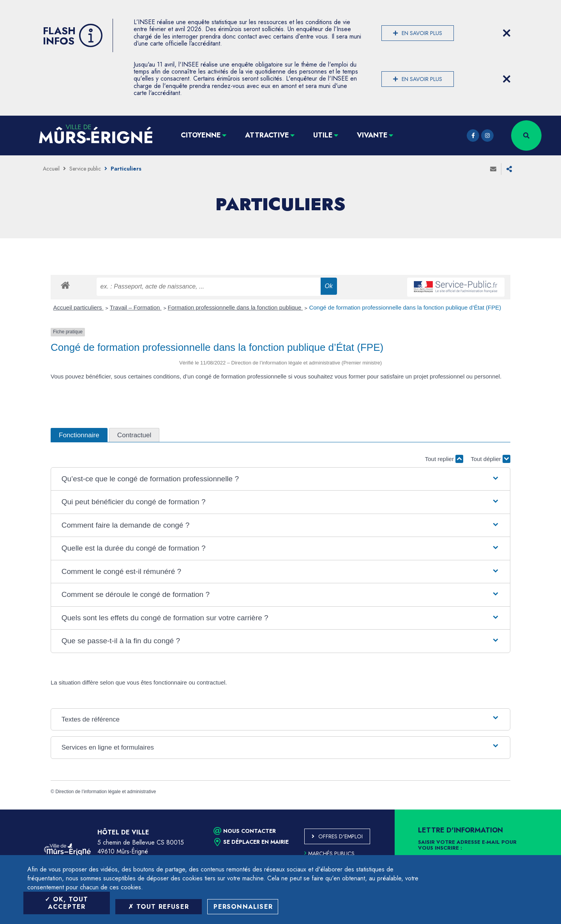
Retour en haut (538, 810)
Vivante (372, 135)
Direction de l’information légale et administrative (106, 792)
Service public (85, 169)
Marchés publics (329, 854)
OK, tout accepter (66, 903)
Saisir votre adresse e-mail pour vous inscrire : (467, 845)
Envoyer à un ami (493, 169)
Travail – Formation (136, 307)
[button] (280, 479)
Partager (509, 169)
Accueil (51, 169)
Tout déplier (490, 459)
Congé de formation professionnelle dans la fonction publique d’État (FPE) (405, 307)
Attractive (267, 135)
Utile (323, 135)
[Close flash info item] (506, 33)
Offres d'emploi (340, 836)
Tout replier (444, 459)
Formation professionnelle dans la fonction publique (236, 307)
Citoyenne (201, 135)
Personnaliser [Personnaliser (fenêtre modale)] (243, 907)
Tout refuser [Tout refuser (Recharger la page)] (159, 907)
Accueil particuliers (79, 307)
